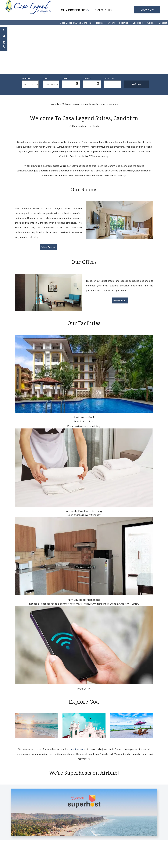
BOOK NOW (147, 10)
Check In (65, 78)
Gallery (151, 23)
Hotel (45, 78)
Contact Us (103, 10)
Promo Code (109, 78)
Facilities (124, 23)
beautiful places (78, 749)
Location (26, 78)
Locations (138, 23)
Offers (111, 23)
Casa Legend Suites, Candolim (76, 23)
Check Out (87, 78)
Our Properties (75, 10)
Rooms (100, 23)
